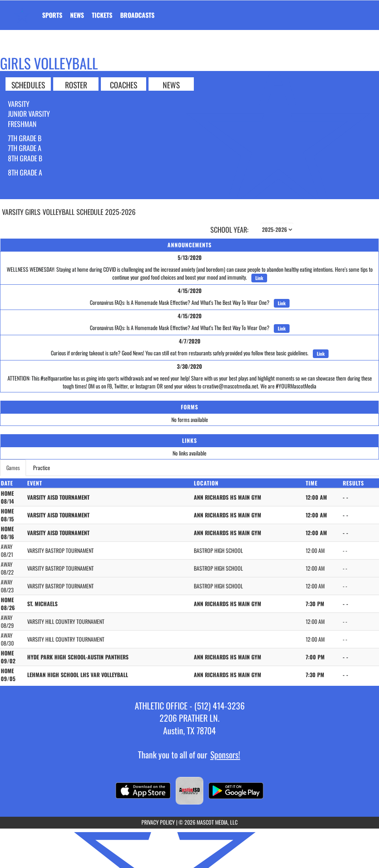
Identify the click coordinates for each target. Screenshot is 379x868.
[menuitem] (77, 15)
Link (259, 278)
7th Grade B (25, 138)
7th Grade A (25, 148)
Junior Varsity (29, 114)
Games (13, 468)
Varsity (19, 104)
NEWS (171, 84)
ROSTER (76, 84)
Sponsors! (225, 754)
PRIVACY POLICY (158, 822)
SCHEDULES (28, 84)
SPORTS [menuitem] (52, 15)
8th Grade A (25, 172)
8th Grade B (25, 158)
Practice (42, 468)
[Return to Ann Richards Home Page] (22, 10)
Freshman (22, 124)
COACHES (124, 84)
